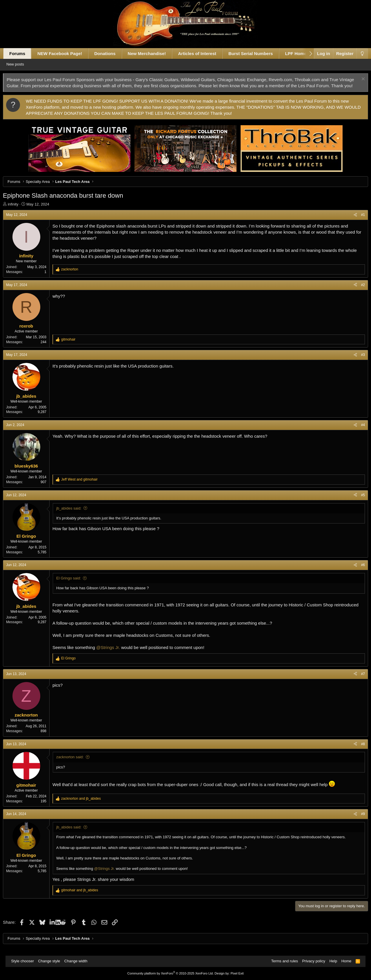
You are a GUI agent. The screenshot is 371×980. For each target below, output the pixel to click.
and (85, 486)
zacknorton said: (76, 763)
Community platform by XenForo (170, 973)
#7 (357, 680)
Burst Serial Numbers (256, 53)
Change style (52, 961)
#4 (357, 431)
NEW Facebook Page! (65, 53)
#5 (357, 501)
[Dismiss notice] (357, 80)
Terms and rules (281, 961)
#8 (357, 750)
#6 (357, 571)
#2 (357, 291)
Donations (110, 53)
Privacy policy (311, 961)
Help (330, 961)
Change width (79, 961)
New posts (24, 64)
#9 (357, 820)
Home (344, 961)
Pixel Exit (237, 973)
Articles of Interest (203, 53)
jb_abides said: (74, 514)
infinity (19, 210)
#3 (357, 361)
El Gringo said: (74, 584)
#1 (357, 221)
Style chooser (25, 961)
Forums (23, 53)
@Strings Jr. (114, 653)
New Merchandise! (152, 53)
